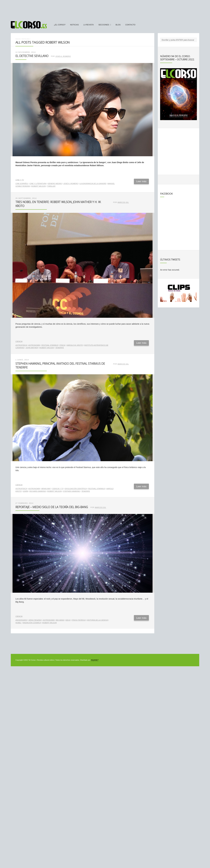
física (62, 345)
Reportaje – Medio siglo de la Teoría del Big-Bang (52, 507)
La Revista (89, 25)
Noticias (74, 25)
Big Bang (60, 620)
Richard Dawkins (38, 491)
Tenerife (60, 348)
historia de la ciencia (97, 620)
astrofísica (21, 345)
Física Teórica (79, 620)
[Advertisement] (105, 9)
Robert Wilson (38, 186)
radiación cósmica (32, 623)
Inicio (18, 39)
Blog (118, 25)
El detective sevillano (32, 56)
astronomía (34, 345)
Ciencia (19, 341)
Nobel (18, 623)
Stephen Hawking (72, 491)
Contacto (130, 25)
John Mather (32, 348)
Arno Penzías (35, 620)
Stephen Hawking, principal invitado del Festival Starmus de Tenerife (60, 365)
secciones (104, 25)
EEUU (68, 620)
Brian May (46, 489)
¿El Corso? (60, 25)
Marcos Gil (123, 202)
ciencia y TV (58, 489)
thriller (51, 186)
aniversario (21, 620)
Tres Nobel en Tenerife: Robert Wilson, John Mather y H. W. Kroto (58, 204)
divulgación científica (76, 489)
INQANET (95, 660)
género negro (55, 184)
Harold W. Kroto (75, 345)
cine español (22, 184)
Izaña (26, 491)
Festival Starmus (50, 345)
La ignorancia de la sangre (93, 184)
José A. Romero (63, 56)
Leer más (141, 181)
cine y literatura (38, 184)
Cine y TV (20, 180)
